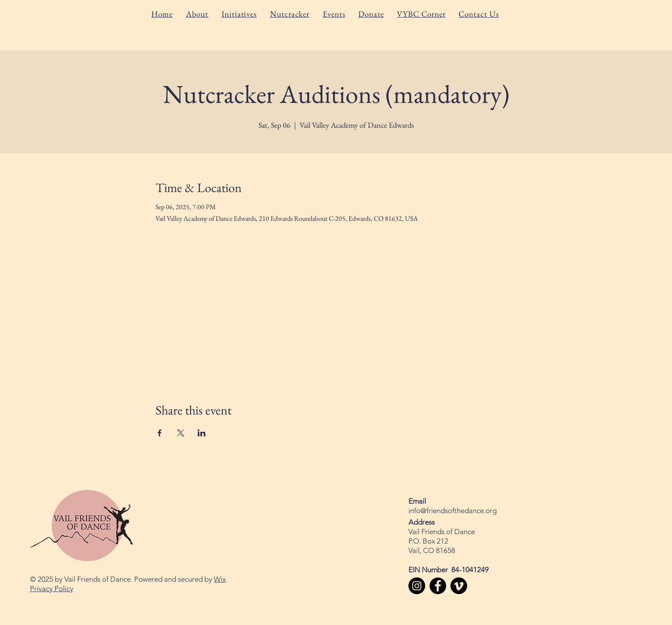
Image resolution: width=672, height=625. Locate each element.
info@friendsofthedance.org (453, 511)
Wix (220, 579)
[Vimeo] (459, 586)
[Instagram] (417, 586)
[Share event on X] (181, 433)
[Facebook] (438, 586)
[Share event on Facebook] (160, 433)
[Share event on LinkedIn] (202, 433)
